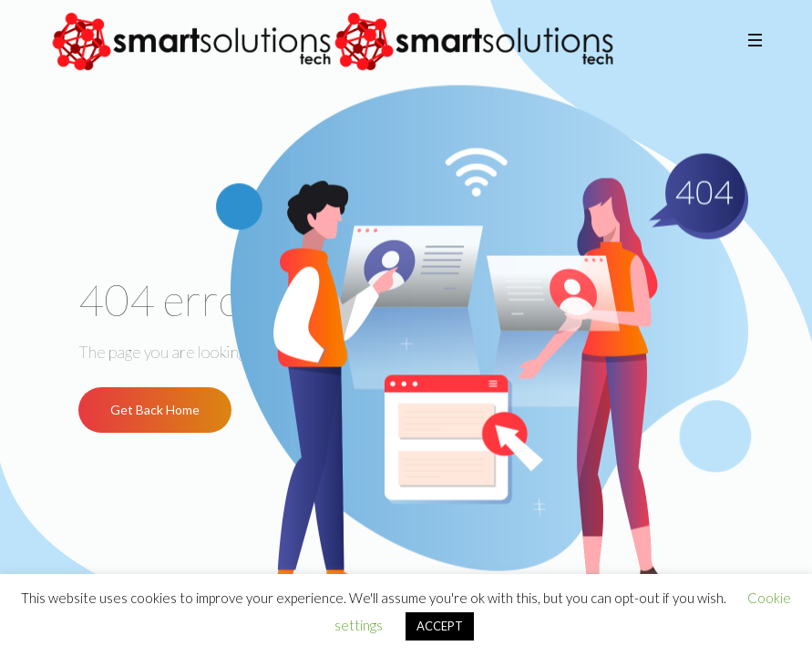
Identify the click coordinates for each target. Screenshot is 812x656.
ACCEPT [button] (440, 626)
